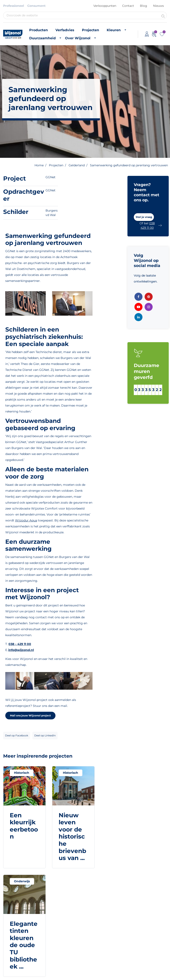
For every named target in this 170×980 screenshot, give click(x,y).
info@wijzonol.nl (21, 650)
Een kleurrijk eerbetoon (24, 826)
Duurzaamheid (42, 38)
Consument (36, 6)
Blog (144, 6)
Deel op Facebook (17, 735)
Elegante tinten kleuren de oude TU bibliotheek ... (24, 945)
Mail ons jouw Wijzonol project (30, 715)
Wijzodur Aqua (26, 520)
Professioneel (14, 6)
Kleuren (114, 30)
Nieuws (158, 6)
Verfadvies (65, 30)
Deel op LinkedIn (45, 735)
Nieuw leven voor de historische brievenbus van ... (72, 837)
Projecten (91, 30)
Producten (39, 30)
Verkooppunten (105, 6)
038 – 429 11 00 (20, 644)
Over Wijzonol (78, 38)
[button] (144, 217)
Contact (128, 6)
